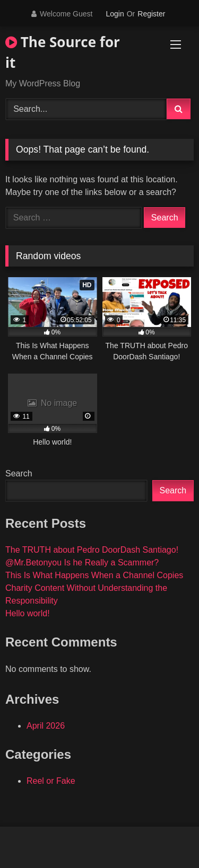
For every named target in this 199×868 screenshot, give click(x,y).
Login (115, 14)
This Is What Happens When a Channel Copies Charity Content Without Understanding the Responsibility (94, 588)
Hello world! (28, 613)
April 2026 (46, 726)
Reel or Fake (51, 781)
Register (151, 14)
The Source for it (63, 52)
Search (19, 473)
